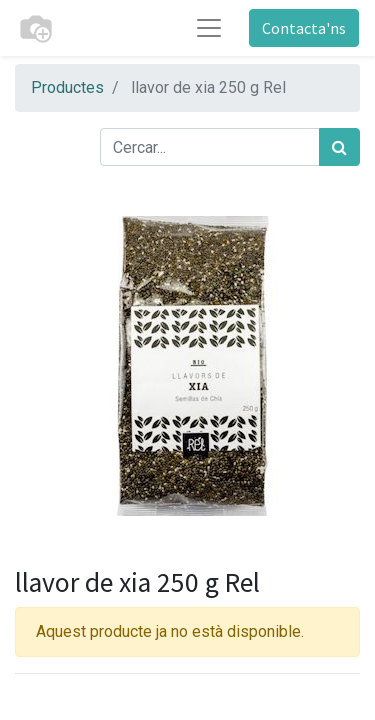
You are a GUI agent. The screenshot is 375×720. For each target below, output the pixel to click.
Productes (67, 87)
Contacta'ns (304, 28)
